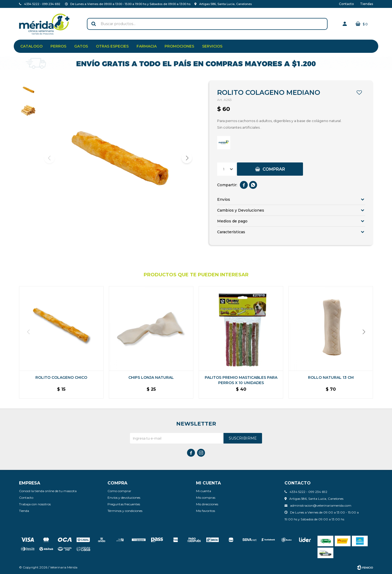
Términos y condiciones (125, 511)
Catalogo (31, 46)
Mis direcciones (207, 504)
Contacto (346, 4)
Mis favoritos (206, 511)
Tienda (24, 511)
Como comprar (119, 491)
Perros (58, 46)
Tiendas (367, 4)
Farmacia (147, 46)
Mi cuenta (204, 491)
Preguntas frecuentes (124, 504)
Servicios (212, 46)
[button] (187, 158)
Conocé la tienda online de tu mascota (48, 491)
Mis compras (206, 498)
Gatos (81, 46)
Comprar (274, 169)
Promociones (179, 46)
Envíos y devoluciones (124, 498)
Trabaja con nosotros (35, 504)
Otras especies (112, 46)
